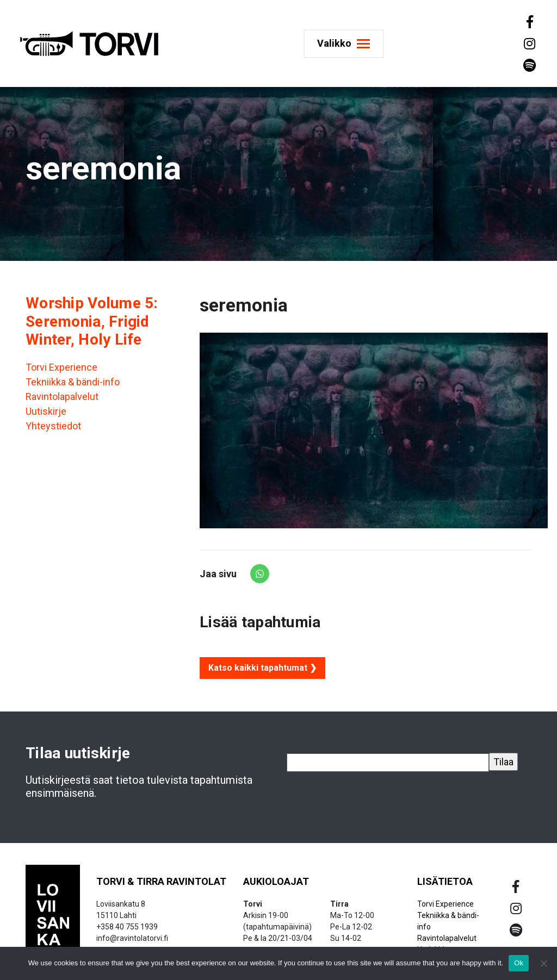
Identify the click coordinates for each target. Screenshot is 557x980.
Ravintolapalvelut (62, 397)
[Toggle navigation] (348, 44)
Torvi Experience (61, 367)
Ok (519, 963)
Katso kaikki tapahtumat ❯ (262, 668)
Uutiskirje (46, 411)
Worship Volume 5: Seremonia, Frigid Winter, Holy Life (92, 321)
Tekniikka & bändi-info (73, 382)
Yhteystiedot (53, 426)
